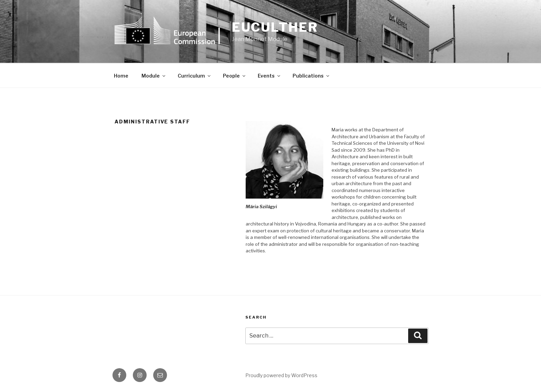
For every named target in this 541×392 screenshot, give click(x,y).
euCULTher (275, 27)
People (235, 76)
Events (269, 76)
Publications (311, 76)
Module (154, 76)
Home (121, 76)
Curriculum (195, 76)
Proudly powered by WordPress (281, 375)
